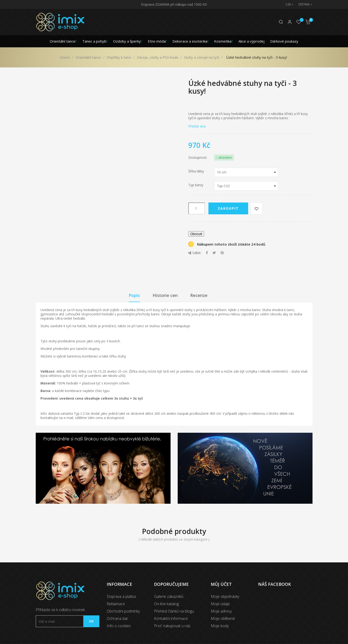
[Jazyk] (303, 4)
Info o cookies (119, 626)
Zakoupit (228, 208)
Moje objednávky (225, 596)
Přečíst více (197, 126)
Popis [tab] (134, 295)
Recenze (199, 295)
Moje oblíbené (223, 618)
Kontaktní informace (171, 618)
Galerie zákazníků (169, 596)
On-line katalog (166, 604)
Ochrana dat (117, 618)
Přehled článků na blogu (174, 611)
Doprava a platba (121, 596)
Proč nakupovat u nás (172, 626)
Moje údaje (220, 604)
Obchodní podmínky (123, 611)
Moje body (220, 626)
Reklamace (116, 604)
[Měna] (287, 4)
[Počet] (197, 208)
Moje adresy (221, 611)
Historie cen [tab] (165, 295)
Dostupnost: (198, 158)
